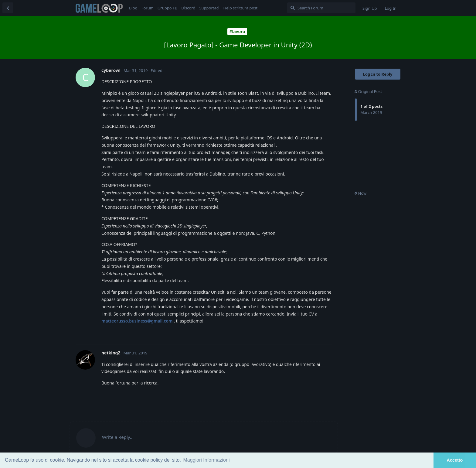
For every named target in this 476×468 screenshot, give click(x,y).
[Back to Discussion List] (8, 8)
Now (360, 193)
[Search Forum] (321, 8)
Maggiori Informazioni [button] (207, 460)
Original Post (368, 91)
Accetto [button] (455, 460)
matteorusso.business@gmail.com (137, 321)
